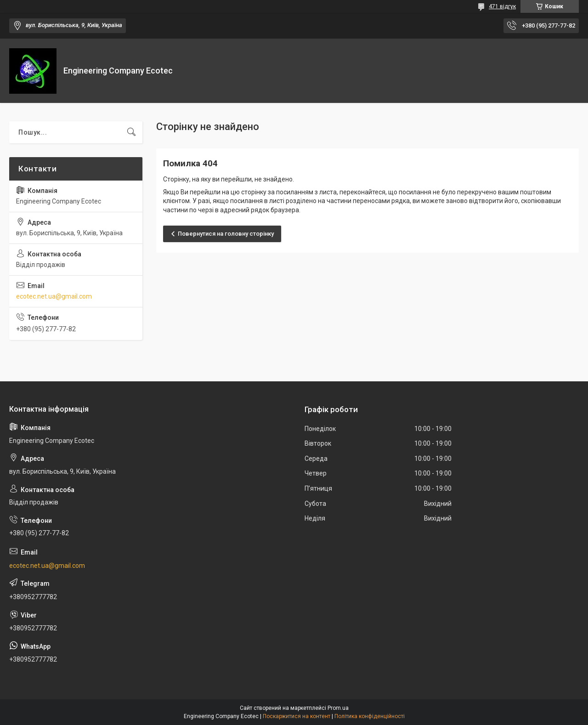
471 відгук (502, 6)
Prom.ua (338, 708)
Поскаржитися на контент (297, 716)
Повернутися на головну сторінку (226, 234)
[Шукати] (131, 132)
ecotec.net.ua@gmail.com (54, 296)
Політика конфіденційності (370, 716)
